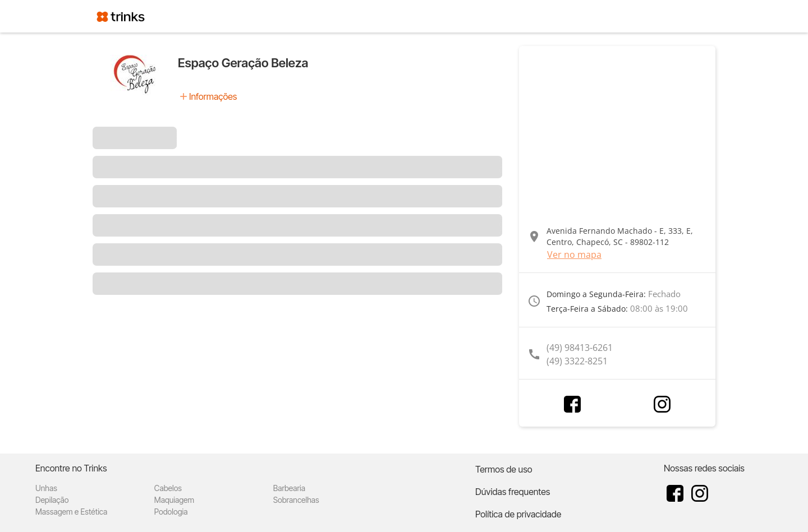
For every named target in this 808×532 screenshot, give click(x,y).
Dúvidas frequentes (513, 492)
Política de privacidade (518, 514)
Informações (213, 96)
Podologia (171, 512)
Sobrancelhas (296, 500)
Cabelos (168, 488)
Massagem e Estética (71, 512)
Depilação (52, 500)
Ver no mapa (574, 255)
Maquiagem (174, 500)
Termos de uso (504, 469)
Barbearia (289, 488)
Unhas (46, 488)
